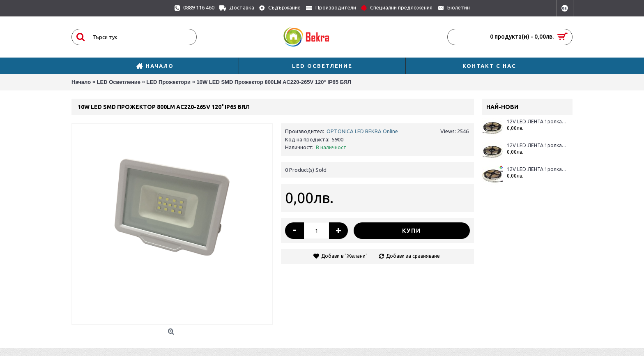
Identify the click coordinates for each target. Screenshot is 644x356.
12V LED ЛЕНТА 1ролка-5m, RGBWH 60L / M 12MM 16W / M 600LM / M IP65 (537, 145)
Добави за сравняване (413, 256)
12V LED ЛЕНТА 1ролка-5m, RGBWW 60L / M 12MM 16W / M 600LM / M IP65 (537, 121)
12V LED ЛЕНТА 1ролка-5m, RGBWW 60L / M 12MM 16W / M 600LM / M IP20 (537, 169)
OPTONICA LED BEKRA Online (362, 131)
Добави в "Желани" (344, 256)
